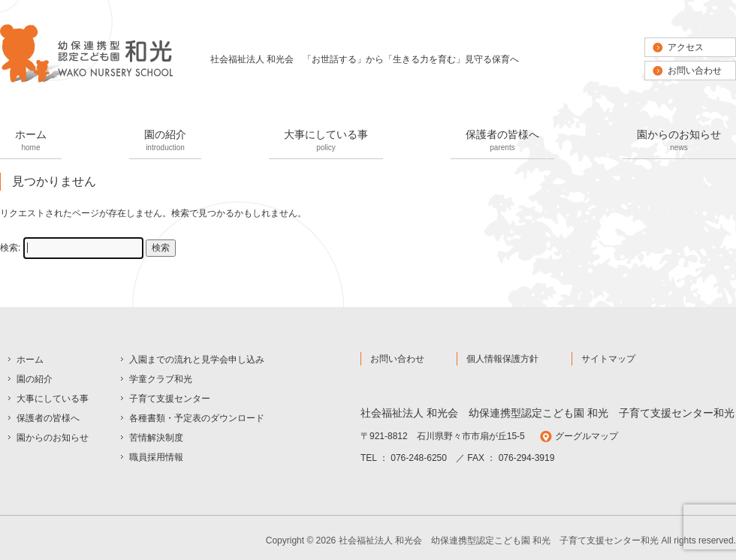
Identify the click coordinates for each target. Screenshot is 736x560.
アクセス (686, 47)
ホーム (31, 142)
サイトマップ (608, 359)
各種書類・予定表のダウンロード (197, 418)
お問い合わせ (695, 71)
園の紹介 (165, 142)
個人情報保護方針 (502, 359)
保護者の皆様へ (502, 142)
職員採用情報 (156, 457)
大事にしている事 (326, 142)
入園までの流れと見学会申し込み (197, 360)
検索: (10, 248)
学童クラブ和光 (161, 379)
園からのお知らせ (679, 142)
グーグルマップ (587, 436)
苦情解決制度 (156, 438)
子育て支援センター (170, 399)
